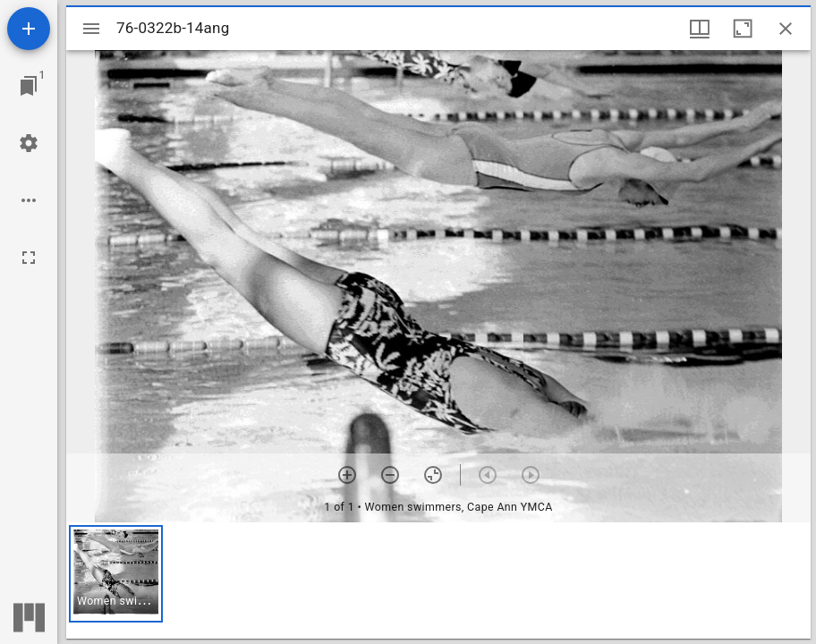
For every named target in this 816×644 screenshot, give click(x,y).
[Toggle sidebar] (91, 29)
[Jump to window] (29, 86)
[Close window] (786, 29)
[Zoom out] (390, 475)
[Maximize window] (743, 29)
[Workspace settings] (29, 143)
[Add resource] (29, 29)
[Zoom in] (347, 475)
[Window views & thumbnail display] (700, 29)
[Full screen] (29, 258)
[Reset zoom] (433, 475)
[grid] (438, 580)
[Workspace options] (29, 200)
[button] (116, 574)
